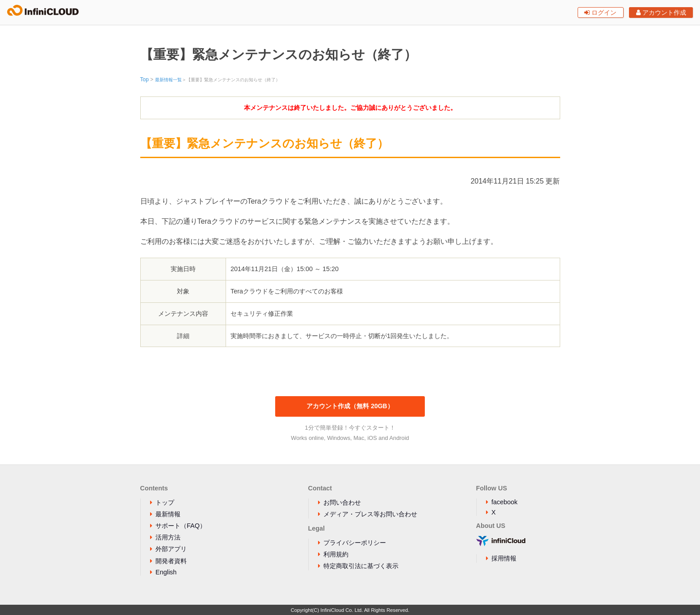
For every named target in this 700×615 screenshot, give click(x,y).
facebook (504, 502)
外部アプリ (171, 549)
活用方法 (168, 537)
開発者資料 (171, 561)
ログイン (600, 13)
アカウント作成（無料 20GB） (350, 406)
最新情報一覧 (168, 80)
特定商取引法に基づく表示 (361, 566)
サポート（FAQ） (181, 526)
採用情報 (504, 558)
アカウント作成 (661, 13)
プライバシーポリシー (355, 543)
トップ (165, 502)
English (166, 572)
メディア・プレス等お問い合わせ (370, 514)
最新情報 (168, 514)
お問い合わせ (342, 502)
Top (145, 79)
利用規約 (336, 554)
